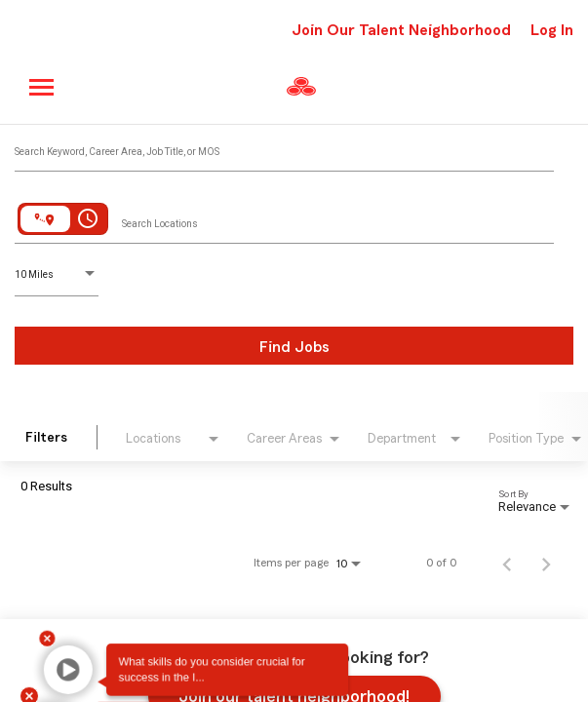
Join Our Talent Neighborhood (401, 30)
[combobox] (284, 147)
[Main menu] (42, 87)
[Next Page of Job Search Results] (546, 563)
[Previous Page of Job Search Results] (507, 563)
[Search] (294, 346)
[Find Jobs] (294, 346)
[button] (53, 668)
